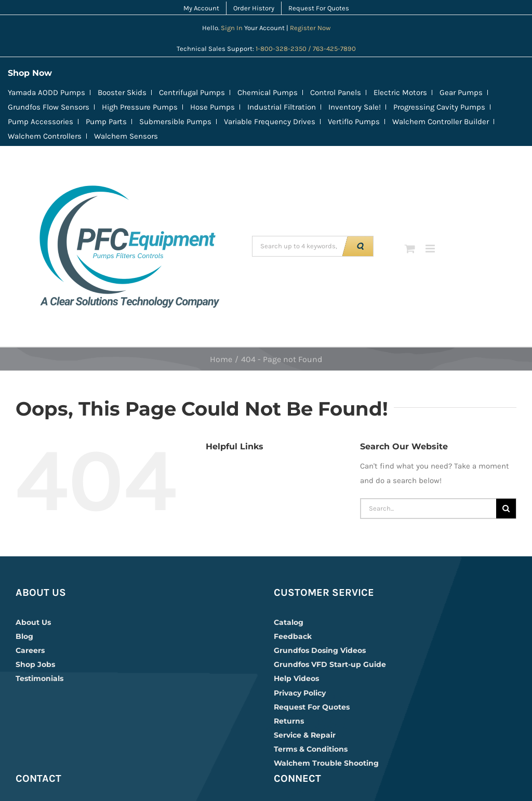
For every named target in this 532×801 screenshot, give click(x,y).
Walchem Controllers (45, 136)
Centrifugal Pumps (192, 92)
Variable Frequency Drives (270, 122)
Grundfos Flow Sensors (49, 107)
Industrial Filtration (282, 107)
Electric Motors (400, 92)
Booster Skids (122, 92)
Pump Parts (106, 122)
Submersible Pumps (175, 122)
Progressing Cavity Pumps (439, 107)
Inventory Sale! (355, 107)
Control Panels (336, 92)
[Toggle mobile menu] (431, 249)
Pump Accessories (41, 122)
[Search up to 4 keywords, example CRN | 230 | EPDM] (299, 246)
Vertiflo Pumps (354, 122)
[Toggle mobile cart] (410, 249)
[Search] (506, 509)
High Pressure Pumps (140, 107)
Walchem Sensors (126, 136)
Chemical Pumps (268, 92)
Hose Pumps (212, 107)
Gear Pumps (461, 92)
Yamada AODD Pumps (46, 92)
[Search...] (428, 509)
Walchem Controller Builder (441, 122)
